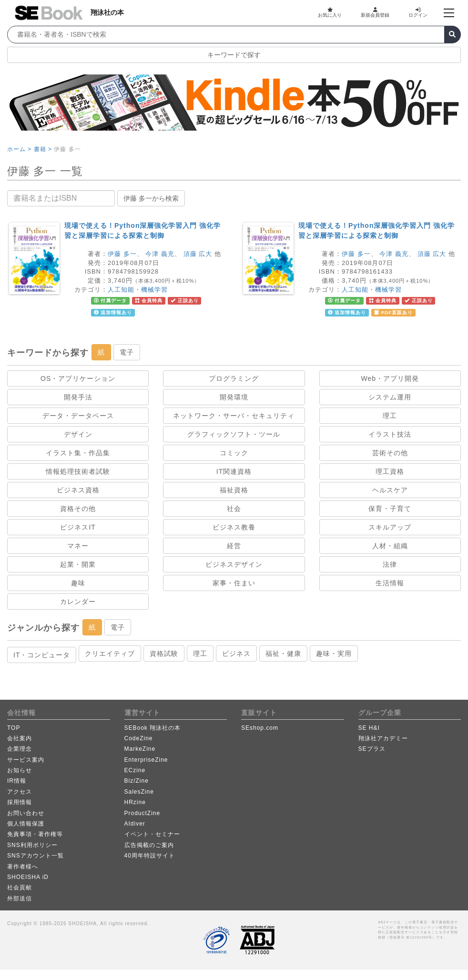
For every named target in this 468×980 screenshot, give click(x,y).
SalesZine (139, 792)
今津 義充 (160, 254)
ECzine (135, 770)
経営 (234, 546)
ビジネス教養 (234, 527)
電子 (127, 352)
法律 (390, 564)
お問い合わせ (26, 813)
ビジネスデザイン (234, 564)
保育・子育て (390, 509)
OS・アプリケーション (78, 378)
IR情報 (17, 781)
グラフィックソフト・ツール (234, 434)
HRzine (135, 802)
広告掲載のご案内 (149, 845)
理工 (390, 416)
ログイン (418, 12)
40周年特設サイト (150, 856)
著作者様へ (23, 867)
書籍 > (43, 149)
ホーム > (19, 149)
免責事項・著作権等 (35, 834)
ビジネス (236, 653)
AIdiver (135, 824)
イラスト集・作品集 (78, 453)
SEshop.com (260, 728)
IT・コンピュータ (42, 655)
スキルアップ (390, 527)
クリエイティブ (110, 653)
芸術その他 (390, 453)
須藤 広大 (198, 254)
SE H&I (369, 728)
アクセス (20, 792)
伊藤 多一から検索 (151, 198)
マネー (78, 546)
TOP (14, 728)
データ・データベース (78, 416)
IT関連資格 (234, 471)
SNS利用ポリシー (32, 845)
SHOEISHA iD (28, 877)
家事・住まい (234, 583)
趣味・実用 (334, 653)
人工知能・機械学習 (138, 290)
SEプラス (372, 749)
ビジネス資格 (78, 490)
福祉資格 (234, 490)
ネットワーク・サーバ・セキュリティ (234, 416)
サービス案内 (26, 760)
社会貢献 (20, 888)
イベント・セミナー (152, 834)
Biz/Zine (137, 781)
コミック (234, 453)
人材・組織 (390, 546)
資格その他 (78, 509)
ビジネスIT (78, 527)
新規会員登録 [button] (375, 12)
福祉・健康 (283, 653)
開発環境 (234, 397)
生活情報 (390, 583)
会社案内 (20, 738)
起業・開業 (78, 564)
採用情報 (20, 802)
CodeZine (139, 738)
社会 (234, 509)
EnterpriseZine (146, 760)
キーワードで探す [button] (234, 55)
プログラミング (234, 378)
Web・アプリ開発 (390, 378)
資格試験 (164, 653)
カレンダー (78, 602)
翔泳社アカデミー (383, 738)
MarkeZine (140, 749)
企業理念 (20, 749)
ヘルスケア (390, 490)
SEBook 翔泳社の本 (153, 728)
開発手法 (78, 397)
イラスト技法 (390, 434)
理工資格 (390, 471)
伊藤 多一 (122, 254)
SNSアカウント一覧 (36, 856)
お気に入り (330, 12)
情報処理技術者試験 (78, 471)
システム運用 (390, 397)
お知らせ (20, 770)
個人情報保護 (26, 824)
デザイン (78, 434)
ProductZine (142, 813)
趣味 (78, 583)
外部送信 (20, 898)
